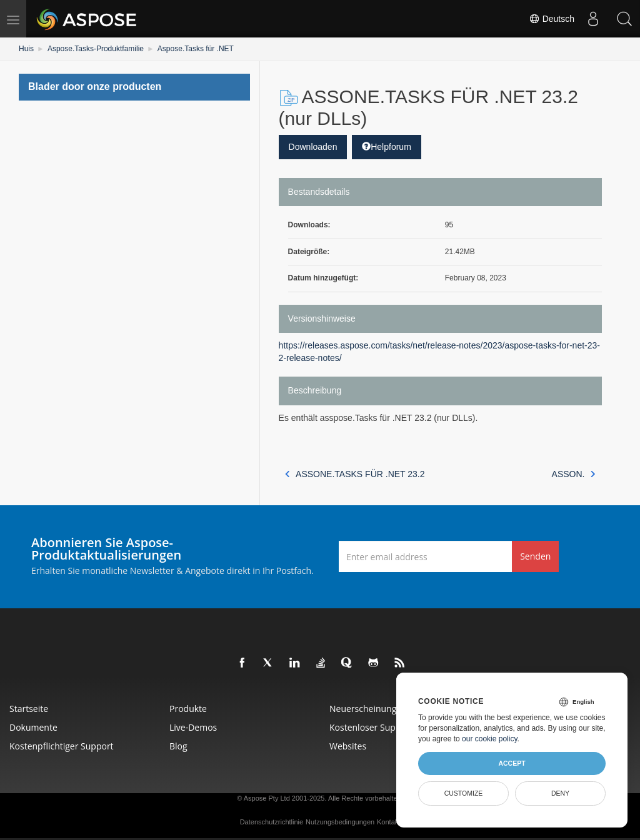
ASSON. (574, 474)
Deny (560, 793)
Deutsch (552, 19)
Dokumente (33, 727)
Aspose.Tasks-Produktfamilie (96, 49)
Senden (535, 556)
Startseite (29, 709)
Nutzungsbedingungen (340, 822)
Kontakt (388, 822)
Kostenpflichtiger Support (62, 746)
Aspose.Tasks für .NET (196, 49)
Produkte (188, 709)
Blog (178, 746)
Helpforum (387, 147)
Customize (464, 793)
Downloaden (313, 147)
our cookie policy (490, 739)
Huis (26, 49)
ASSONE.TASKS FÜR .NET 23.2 (355, 474)
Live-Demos (193, 727)
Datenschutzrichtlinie (272, 822)
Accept (512, 763)
